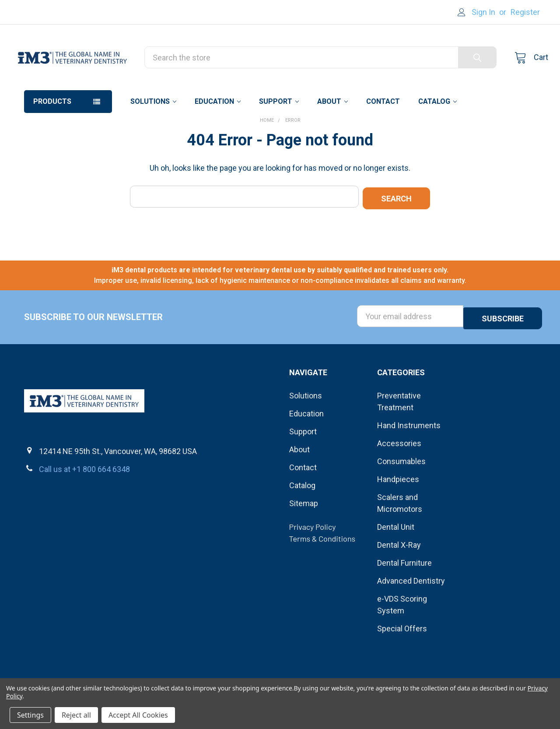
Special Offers (402, 660)
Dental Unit (396, 558)
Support (279, 137)
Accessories (399, 475)
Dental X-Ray (399, 576)
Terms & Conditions (322, 570)
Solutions (153, 137)
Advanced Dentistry (411, 612)
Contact (383, 137)
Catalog (437, 137)
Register (525, 12)
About (332, 137)
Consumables (401, 493)
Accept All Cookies (138, 715)
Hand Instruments (409, 457)
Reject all (76, 715)
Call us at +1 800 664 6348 (84, 501)
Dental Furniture (404, 594)
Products (52, 137)
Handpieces (398, 511)
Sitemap (304, 535)
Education (218, 137)
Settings (30, 715)
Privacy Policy (313, 558)
